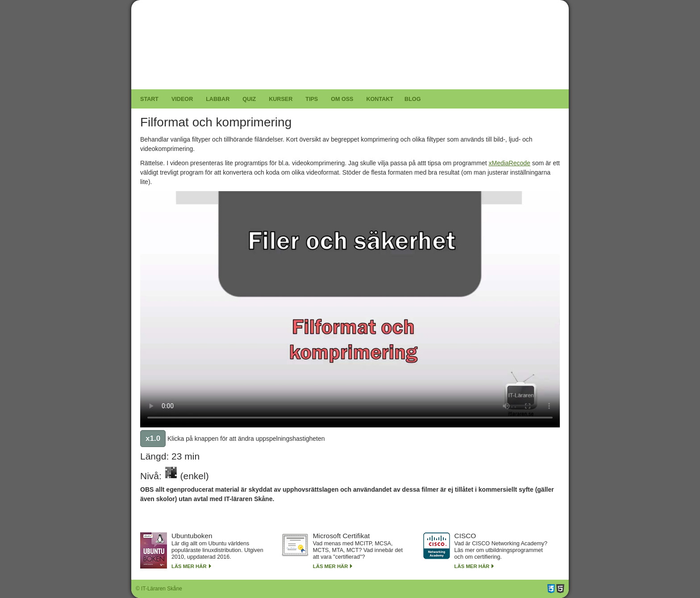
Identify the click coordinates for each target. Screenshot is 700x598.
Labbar (218, 99)
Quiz (249, 99)
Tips (312, 99)
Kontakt (380, 99)
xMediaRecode (509, 163)
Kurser (281, 99)
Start (149, 99)
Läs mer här (189, 566)
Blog (412, 99)
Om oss (342, 99)
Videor (182, 99)
